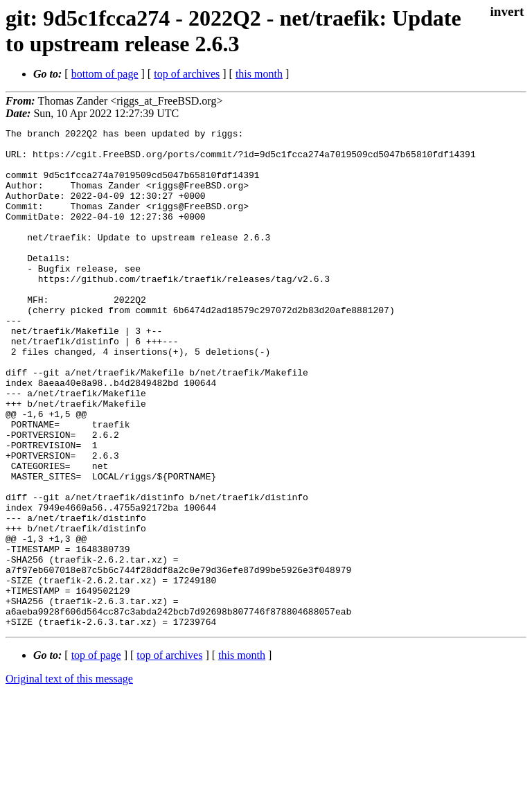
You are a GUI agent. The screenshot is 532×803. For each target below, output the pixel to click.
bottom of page (105, 74)
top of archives (187, 74)
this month (259, 74)
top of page (96, 755)
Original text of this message (69, 778)
